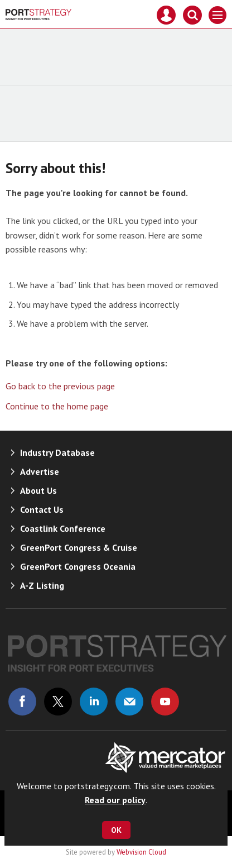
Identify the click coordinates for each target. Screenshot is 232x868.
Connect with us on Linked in (94, 702)
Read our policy (115, 800)
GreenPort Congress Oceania (78, 566)
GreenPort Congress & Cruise (79, 547)
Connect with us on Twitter (58, 702)
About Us (38, 490)
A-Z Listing (42, 585)
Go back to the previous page (60, 386)
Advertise (40, 471)
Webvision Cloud (141, 852)
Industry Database (57, 452)
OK (116, 830)
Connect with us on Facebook (22, 702)
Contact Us (42, 509)
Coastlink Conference (63, 528)
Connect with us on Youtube (165, 702)
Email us (129, 702)
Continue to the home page (57, 406)
